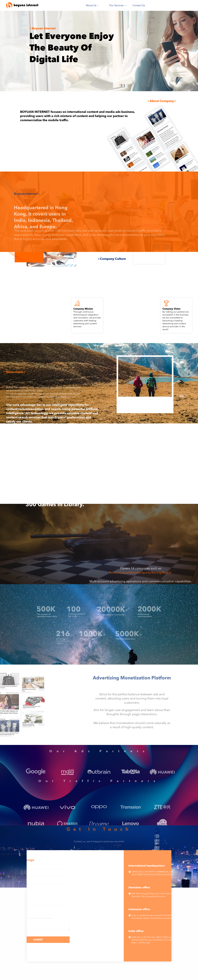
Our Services (118, 5)
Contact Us (139, 5)
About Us (92, 5)
